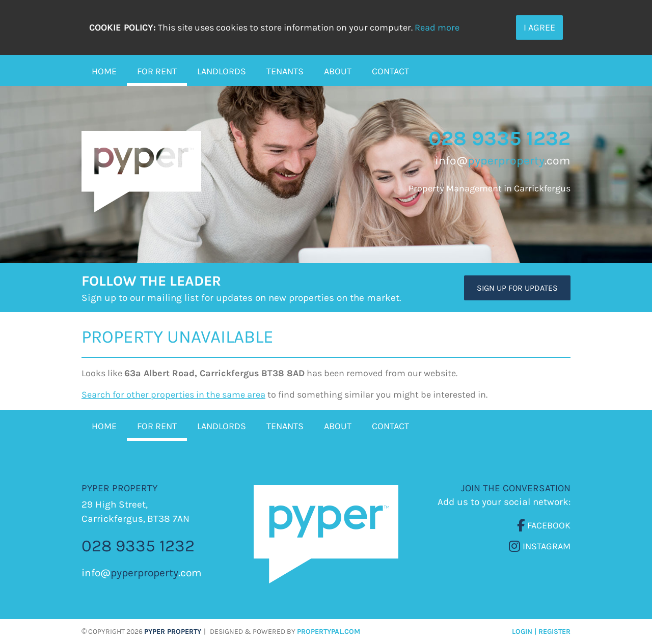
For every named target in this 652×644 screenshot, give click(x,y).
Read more (437, 27)
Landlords (222, 71)
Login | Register (541, 632)
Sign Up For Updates (517, 288)
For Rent (157, 71)
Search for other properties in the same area (173, 395)
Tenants (285, 71)
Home (104, 71)
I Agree (539, 27)
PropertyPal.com (329, 632)
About (338, 71)
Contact (390, 71)
